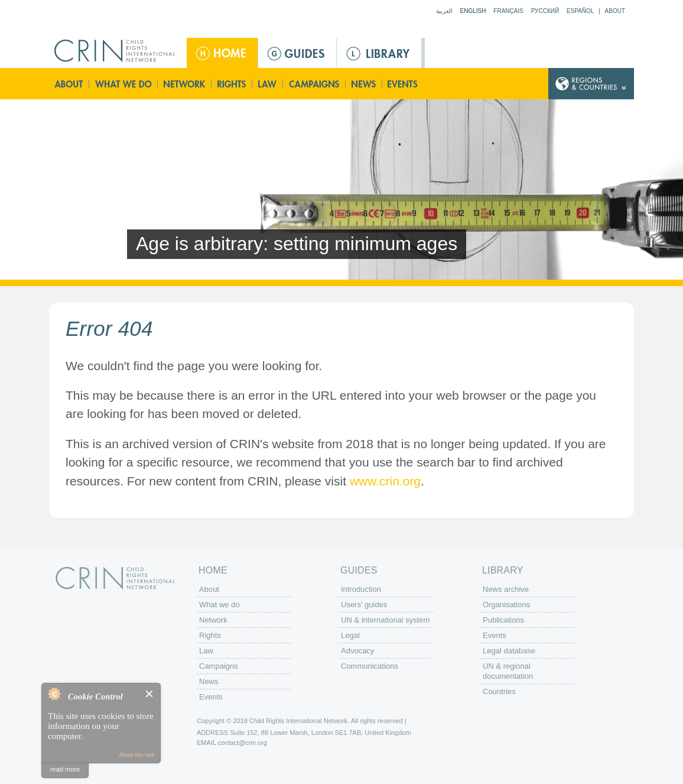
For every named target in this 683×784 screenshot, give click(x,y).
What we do (123, 84)
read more (65, 769)
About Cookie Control (54, 694)
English (473, 11)
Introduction (361, 589)
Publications (503, 620)
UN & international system (385, 620)
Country (591, 84)
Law (268, 84)
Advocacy (357, 651)
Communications (370, 666)
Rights (232, 84)
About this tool (136, 755)
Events (404, 84)
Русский (545, 11)
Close (150, 694)
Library (379, 53)
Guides (297, 53)
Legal (350, 635)
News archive (506, 589)
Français (508, 11)
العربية (444, 11)
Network (185, 84)
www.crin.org (385, 481)
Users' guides (364, 605)
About (615, 11)
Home (222, 53)
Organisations (506, 605)
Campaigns (314, 84)
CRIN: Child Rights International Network (115, 578)
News (364, 84)
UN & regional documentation (508, 671)
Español (580, 11)
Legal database (509, 651)
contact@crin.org (243, 743)
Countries (499, 691)
